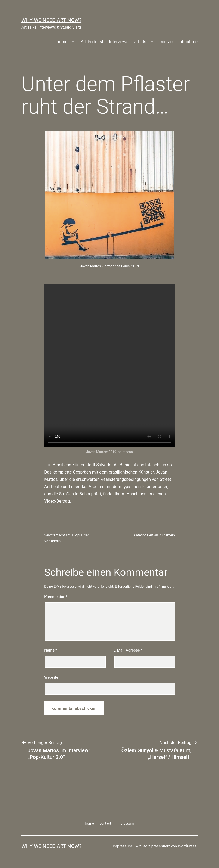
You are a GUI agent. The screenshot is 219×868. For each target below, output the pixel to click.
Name (51, 650)
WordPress (187, 846)
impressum (122, 846)
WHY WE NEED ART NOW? (51, 20)
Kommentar (56, 597)
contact (167, 42)
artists (140, 42)
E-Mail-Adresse (128, 650)
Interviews (119, 42)
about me (189, 42)
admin (56, 541)
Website (51, 677)
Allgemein (167, 535)
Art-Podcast (92, 42)
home (62, 42)
